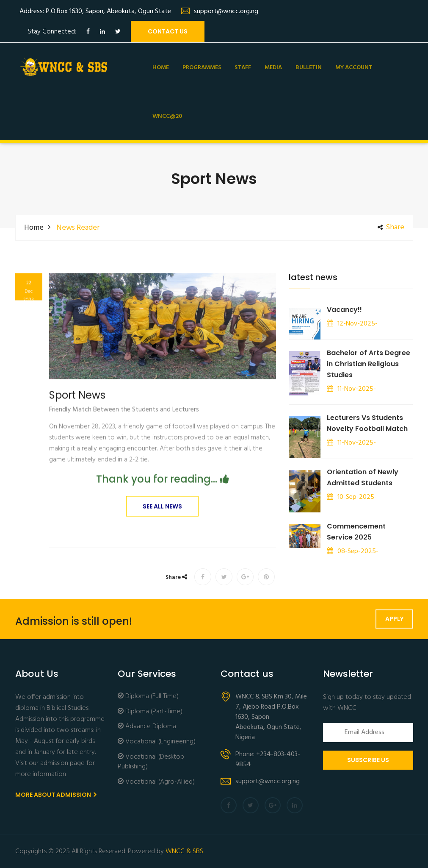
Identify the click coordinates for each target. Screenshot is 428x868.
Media (273, 68)
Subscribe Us (368, 760)
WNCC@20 (167, 116)
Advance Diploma (147, 727)
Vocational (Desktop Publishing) (151, 762)
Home (161, 68)
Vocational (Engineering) (157, 742)
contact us (168, 31)
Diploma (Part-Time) (150, 712)
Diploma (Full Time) (148, 697)
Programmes (202, 68)
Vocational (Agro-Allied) (156, 782)
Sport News (77, 407)
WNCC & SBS (184, 851)
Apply (394, 619)
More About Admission (56, 795)
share (391, 228)
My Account (354, 68)
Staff (243, 68)
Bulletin (309, 68)
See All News (162, 518)
